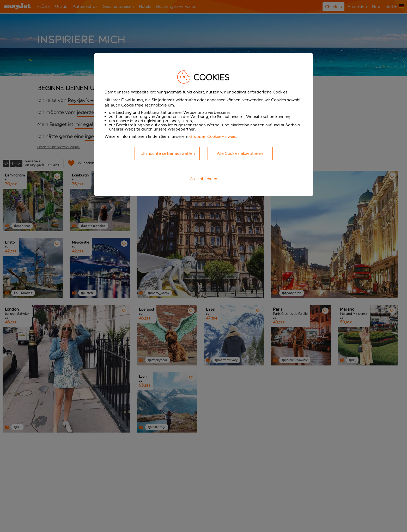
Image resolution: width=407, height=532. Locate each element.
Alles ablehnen (203, 179)
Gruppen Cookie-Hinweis (213, 136)
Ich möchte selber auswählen (167, 153)
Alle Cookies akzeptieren (240, 153)
